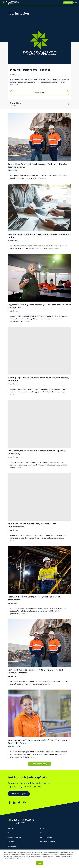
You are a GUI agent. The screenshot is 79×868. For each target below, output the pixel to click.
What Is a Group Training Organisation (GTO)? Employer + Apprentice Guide (38, 742)
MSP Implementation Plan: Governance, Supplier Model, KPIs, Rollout (39, 236)
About (10, 833)
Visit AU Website (46, 833)
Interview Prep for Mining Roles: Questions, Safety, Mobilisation (34, 598)
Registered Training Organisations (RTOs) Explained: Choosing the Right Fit (39, 306)
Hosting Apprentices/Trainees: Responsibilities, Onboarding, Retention (38, 379)
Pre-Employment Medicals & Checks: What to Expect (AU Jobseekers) (37, 452)
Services (11, 828)
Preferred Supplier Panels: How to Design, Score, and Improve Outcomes (35, 671)
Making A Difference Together (30, 70)
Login (42, 828)
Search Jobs (12, 846)
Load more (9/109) (39, 764)
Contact (11, 842)
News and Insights (14, 837)
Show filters (15, 103)
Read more (40, 93)
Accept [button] (39, 863)
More (44, 178)
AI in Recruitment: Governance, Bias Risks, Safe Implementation (32, 525)
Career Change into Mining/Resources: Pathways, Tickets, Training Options (37, 165)
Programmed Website (48, 842)
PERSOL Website (46, 837)
